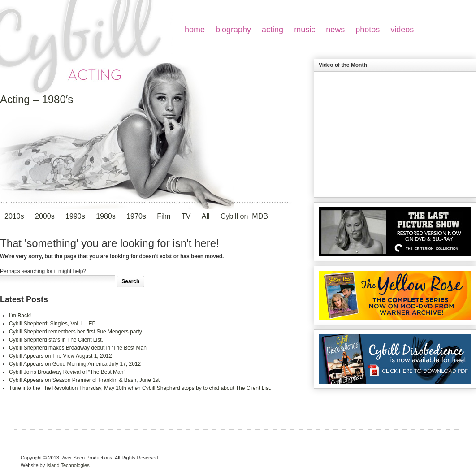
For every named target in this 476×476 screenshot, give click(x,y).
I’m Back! (20, 316)
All (206, 216)
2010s (14, 216)
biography (233, 30)
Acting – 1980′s (37, 99)
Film (164, 216)
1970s (136, 216)
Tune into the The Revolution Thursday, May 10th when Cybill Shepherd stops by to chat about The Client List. (140, 388)
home (195, 30)
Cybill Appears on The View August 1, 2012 (61, 356)
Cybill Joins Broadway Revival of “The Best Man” (67, 372)
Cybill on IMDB (244, 216)
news (335, 30)
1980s (106, 216)
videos (402, 30)
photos (368, 30)
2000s (45, 216)
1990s (75, 216)
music (305, 30)
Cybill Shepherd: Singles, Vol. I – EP (52, 324)
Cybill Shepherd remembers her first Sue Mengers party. (76, 332)
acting (273, 30)
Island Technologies (68, 465)
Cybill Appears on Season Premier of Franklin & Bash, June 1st (84, 380)
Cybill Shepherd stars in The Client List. (56, 340)
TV (186, 216)
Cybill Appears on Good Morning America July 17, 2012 (75, 364)
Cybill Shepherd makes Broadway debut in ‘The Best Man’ (78, 348)
